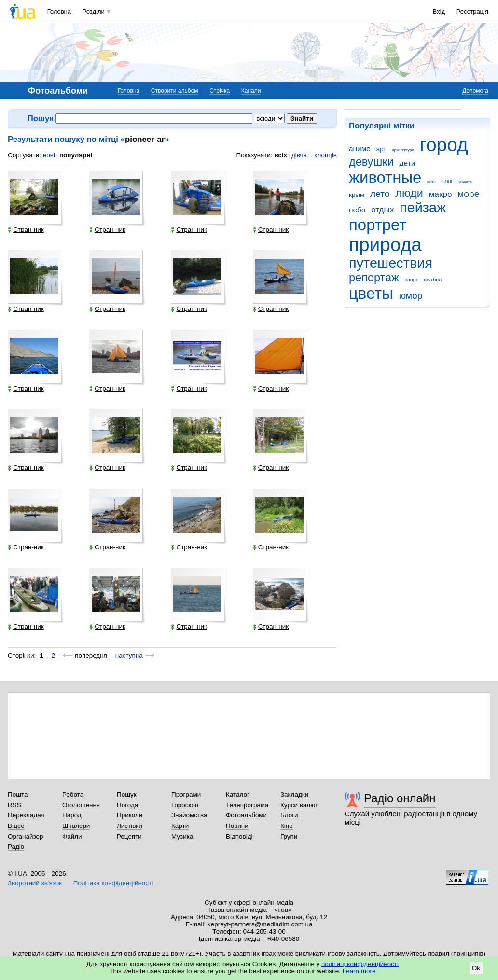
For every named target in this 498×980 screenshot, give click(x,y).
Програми (186, 794)
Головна (59, 11)
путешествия (391, 263)
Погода (127, 805)
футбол (433, 280)
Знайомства (189, 815)
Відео (16, 826)
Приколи (130, 815)
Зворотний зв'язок (35, 883)
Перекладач (26, 815)
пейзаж (423, 208)
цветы (371, 293)
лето (380, 194)
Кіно (287, 826)
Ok (476, 968)
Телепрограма (247, 805)
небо (357, 210)
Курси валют (299, 805)
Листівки (130, 826)
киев (447, 181)
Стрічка (220, 91)
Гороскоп (185, 805)
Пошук (127, 794)
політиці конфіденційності (360, 964)
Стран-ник (26, 230)
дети (408, 163)
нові (49, 155)
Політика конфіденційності (113, 883)
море (468, 194)
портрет (378, 225)
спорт (412, 280)
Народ (72, 815)
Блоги (289, 815)
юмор (411, 296)
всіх (281, 155)
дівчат (301, 155)
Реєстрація (472, 11)
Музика (182, 836)
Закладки (294, 794)
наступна (129, 655)
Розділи (94, 11)
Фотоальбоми (246, 815)
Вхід (439, 11)
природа (385, 245)
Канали (251, 91)
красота (465, 182)
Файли (72, 836)
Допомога (475, 91)
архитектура (403, 150)
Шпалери (76, 826)
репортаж (374, 278)
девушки (371, 162)
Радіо (16, 847)
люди (409, 193)
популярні (76, 155)
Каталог (238, 794)
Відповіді (239, 836)
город (444, 145)
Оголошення (81, 805)
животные (385, 177)
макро (441, 194)
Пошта (18, 794)
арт (381, 149)
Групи (289, 836)
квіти (431, 182)
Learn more (359, 971)
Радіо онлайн (400, 798)
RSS (14, 805)
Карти (180, 826)
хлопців (325, 155)
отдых (382, 210)
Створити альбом (175, 91)
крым (357, 195)
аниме (360, 148)
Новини (237, 826)
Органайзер (25, 836)
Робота (73, 794)
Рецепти (129, 836)
